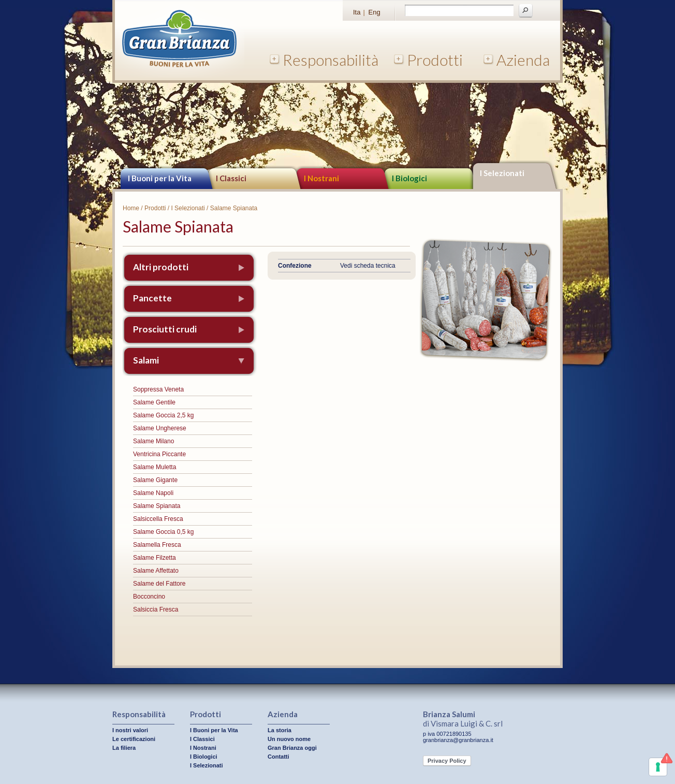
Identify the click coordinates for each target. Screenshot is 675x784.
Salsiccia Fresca (156, 609)
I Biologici (409, 178)
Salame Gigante (155, 480)
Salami (146, 360)
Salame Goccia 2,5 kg (163, 415)
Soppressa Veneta (158, 389)
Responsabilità (331, 60)
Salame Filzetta (155, 558)
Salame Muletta (155, 467)
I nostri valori (130, 730)
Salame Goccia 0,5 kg (163, 532)
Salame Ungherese (160, 428)
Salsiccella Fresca (158, 519)
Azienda (523, 60)
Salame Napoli (153, 493)
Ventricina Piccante (159, 454)
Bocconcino (149, 597)
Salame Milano (153, 441)
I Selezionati (502, 173)
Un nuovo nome (289, 739)
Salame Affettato (156, 571)
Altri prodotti (161, 267)
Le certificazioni (134, 739)
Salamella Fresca (157, 545)
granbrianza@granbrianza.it (458, 740)
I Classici (231, 178)
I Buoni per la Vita (160, 178)
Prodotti (435, 60)
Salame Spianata (157, 506)
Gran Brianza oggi (292, 748)
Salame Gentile (154, 402)
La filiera (124, 748)
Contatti (278, 757)
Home (131, 208)
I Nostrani (321, 178)
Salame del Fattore (159, 584)
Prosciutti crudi (165, 329)
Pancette (152, 298)
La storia (280, 730)
